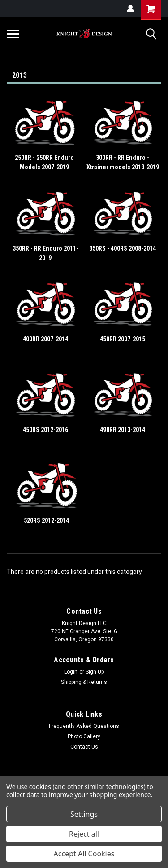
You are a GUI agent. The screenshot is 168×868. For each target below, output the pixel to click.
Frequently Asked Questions (84, 726)
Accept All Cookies (84, 854)
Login (71, 672)
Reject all (84, 834)
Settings (84, 814)
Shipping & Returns (84, 682)
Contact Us (84, 747)
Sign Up (95, 672)
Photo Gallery (84, 736)
